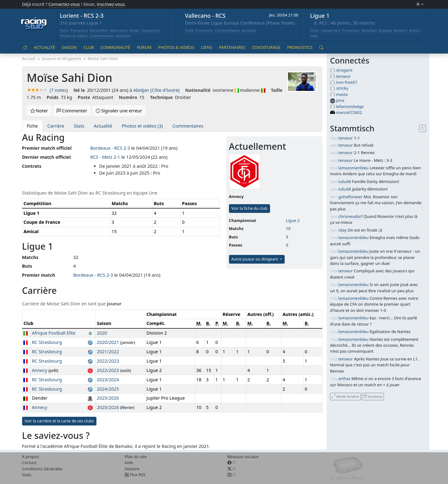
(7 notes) (47, 90)
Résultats (369, 30)
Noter (39, 111)
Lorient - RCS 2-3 (82, 16)
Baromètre (99, 30)
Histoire (132, 469)
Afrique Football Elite (54, 333)
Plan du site (136, 457)
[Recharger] (423, 129)
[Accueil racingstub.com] (34, 24)
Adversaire (119, 30)
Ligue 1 (320, 16)
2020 (102, 333)
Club (89, 47)
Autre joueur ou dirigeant (255, 259)
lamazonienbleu (353, 168)
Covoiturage (266, 47)
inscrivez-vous (111, 4)
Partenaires (232, 47)
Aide (129, 463)
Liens (207, 47)
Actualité (123, 36)
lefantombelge (350, 106)
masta (342, 94)
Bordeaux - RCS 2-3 (110, 148)
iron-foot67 (347, 82)
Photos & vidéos (176, 47)
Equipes (385, 30)
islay (342, 230)
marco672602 (349, 112)
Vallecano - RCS (205, 16)
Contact (29, 463)
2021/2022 (108, 352)
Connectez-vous (64, 4)
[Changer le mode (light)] (420, 5)
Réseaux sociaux (243, 457)
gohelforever (350, 197)
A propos (31, 457)
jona (340, 100)
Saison (69, 47)
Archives (373, 396)
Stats (79, 126)
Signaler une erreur (119, 111)
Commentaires (102, 36)
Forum (144, 47)
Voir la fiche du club (250, 208)
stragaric (344, 70)
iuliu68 (345, 181)
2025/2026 (108, 398)
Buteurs (401, 30)
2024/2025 (108, 389)
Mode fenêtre (345, 396)
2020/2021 (108, 342)
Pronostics (79, 30)
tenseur (343, 76)
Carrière (56, 126)
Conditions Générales (42, 469)
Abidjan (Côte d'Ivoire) (156, 90)
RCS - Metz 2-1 (105, 157)
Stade (134, 30)
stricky (342, 88)
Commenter (72, 111)
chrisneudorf (350, 216)
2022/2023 (108, 361)
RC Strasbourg (47, 342)
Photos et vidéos (74, 36)
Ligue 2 (293, 220)
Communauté (115, 47)
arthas (344, 378)
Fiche (64, 30)
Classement (151, 30)
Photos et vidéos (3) (142, 126)
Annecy (39, 370)
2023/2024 (108, 380)
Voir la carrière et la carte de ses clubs (59, 421)
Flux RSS (135, 475)
